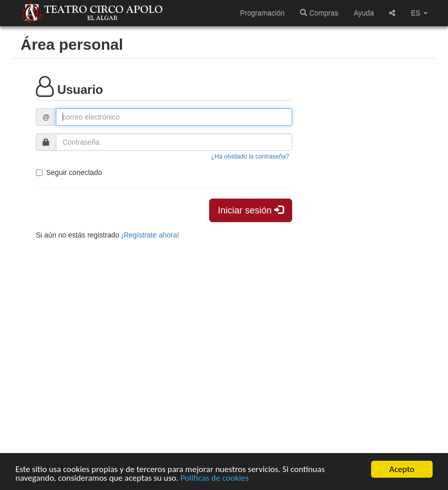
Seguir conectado (69, 172)
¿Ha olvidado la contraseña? (250, 156)
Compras (319, 13)
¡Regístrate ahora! (150, 235)
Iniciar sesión (251, 210)
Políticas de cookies (215, 478)
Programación (262, 13)
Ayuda (364, 13)
